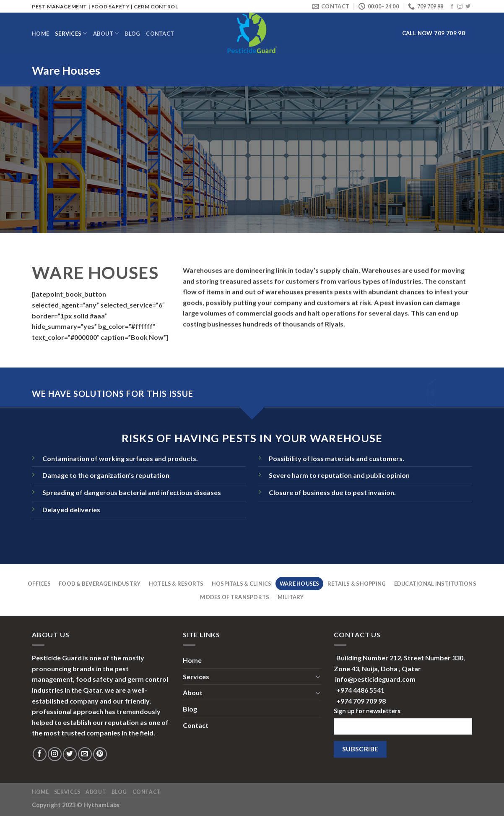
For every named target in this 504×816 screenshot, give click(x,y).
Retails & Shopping (357, 584)
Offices (39, 584)
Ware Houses (300, 584)
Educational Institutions (435, 584)
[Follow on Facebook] (452, 7)
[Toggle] (318, 676)
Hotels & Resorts (176, 584)
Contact (160, 34)
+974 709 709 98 (361, 701)
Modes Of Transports (235, 597)
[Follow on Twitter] (468, 7)
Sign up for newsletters (367, 711)
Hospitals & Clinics (242, 584)
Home (40, 34)
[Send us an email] (85, 754)
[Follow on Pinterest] (100, 754)
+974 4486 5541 (360, 690)
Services (71, 33)
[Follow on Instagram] (460, 7)
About (106, 33)
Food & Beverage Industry (100, 584)
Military (291, 597)
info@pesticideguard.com (375, 679)
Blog (132, 34)
